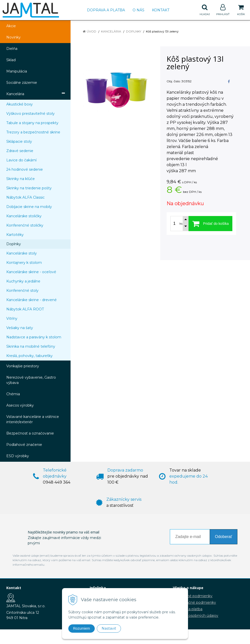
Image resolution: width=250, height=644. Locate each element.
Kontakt (161, 10)
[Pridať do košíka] (210, 224)
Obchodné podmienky (193, 596)
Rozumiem (82, 628)
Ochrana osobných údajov (196, 616)
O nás (138, 10)
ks (181, 224)
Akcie (11, 26)
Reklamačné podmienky (194, 602)
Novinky (13, 37)
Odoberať (224, 537)
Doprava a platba (106, 10)
